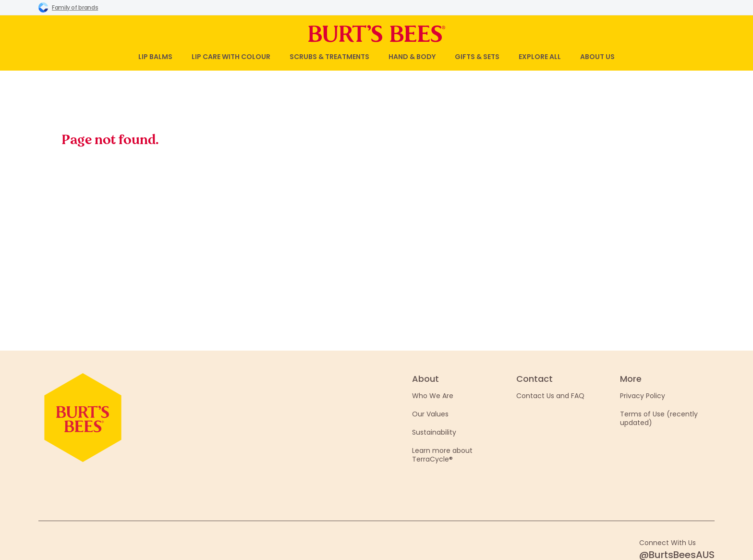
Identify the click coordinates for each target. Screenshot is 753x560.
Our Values (430, 414)
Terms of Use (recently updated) (659, 418)
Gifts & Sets (477, 57)
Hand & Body (412, 57)
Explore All (540, 57)
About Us (597, 57)
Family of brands (68, 7)
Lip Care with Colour (231, 57)
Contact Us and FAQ (550, 396)
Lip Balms (155, 57)
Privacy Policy (643, 396)
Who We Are (433, 396)
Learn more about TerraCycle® (442, 455)
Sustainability (434, 432)
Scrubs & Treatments (329, 57)
